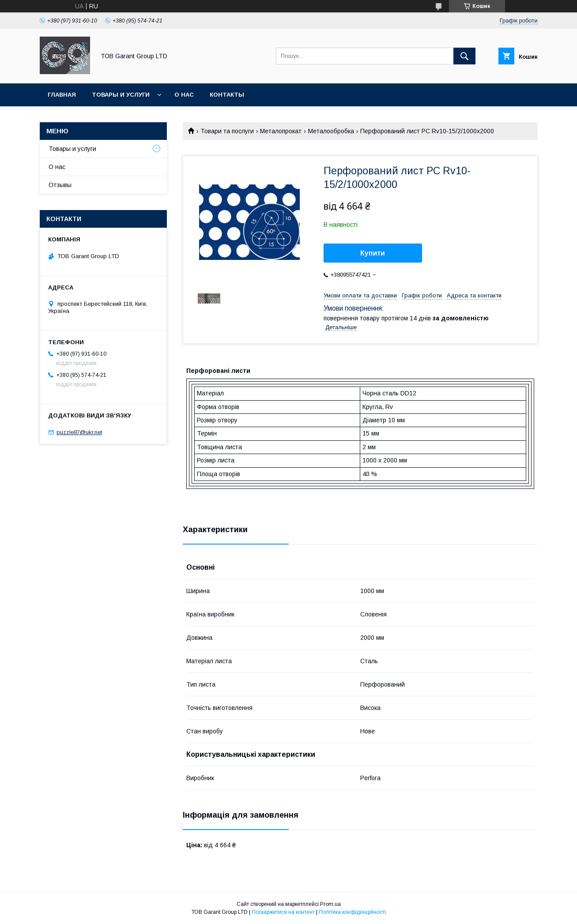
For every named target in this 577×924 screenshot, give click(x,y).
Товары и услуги (121, 95)
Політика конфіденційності (352, 912)
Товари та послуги (227, 131)
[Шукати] (464, 56)
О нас (184, 95)
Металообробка (331, 131)
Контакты (227, 95)
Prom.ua (330, 904)
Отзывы (60, 185)
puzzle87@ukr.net (79, 432)
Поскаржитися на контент (283, 912)
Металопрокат (281, 131)
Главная (62, 95)
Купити (373, 253)
